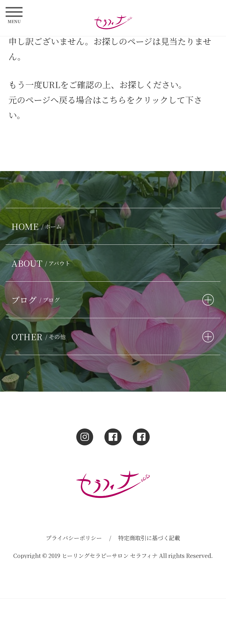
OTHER (40, 336)
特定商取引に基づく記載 (149, 538)
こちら (114, 100)
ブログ (37, 300)
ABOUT (42, 263)
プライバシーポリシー (74, 538)
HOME (38, 226)
